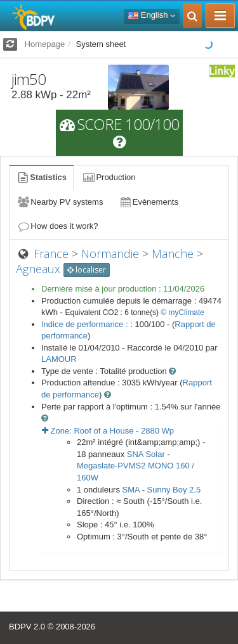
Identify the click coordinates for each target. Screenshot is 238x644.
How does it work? (57, 226)
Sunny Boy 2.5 (174, 490)
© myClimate (182, 312)
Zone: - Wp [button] (108, 431)
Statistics (41, 177)
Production (109, 177)
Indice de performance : (86, 324)
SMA (131, 490)
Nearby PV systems (60, 202)
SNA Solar (146, 454)
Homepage (45, 44)
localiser (87, 270)
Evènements (148, 202)
